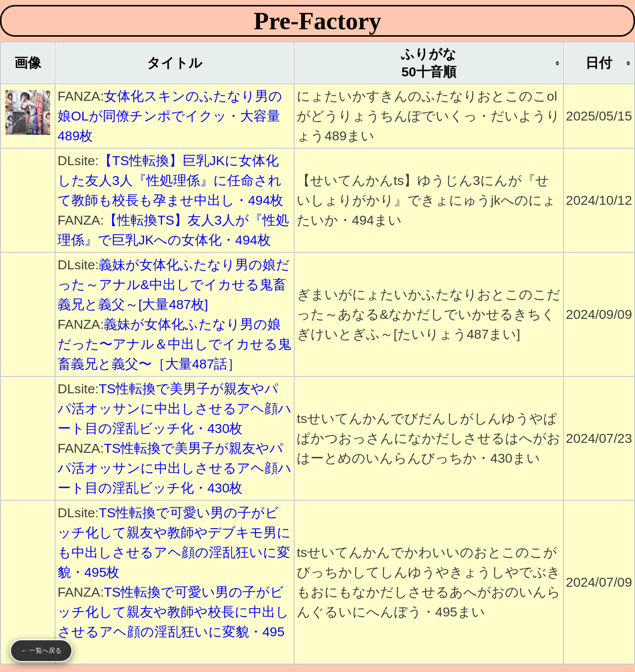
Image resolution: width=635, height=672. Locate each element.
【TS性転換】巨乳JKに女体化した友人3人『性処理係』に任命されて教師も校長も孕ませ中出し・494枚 (170, 181)
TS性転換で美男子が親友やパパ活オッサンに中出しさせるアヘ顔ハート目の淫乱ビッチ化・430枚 (175, 409)
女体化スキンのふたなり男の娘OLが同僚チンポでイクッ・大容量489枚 (170, 116)
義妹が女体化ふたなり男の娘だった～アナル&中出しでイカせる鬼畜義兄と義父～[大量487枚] (174, 285)
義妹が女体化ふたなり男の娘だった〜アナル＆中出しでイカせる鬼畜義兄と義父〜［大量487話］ (174, 344)
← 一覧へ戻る (41, 650)
